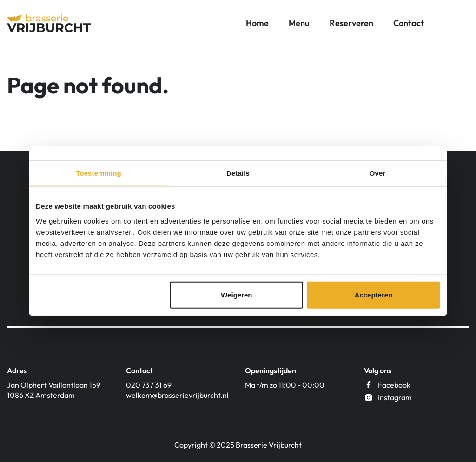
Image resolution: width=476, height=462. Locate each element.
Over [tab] (378, 173)
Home (257, 23)
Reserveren (351, 23)
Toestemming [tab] (99, 173)
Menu (299, 23)
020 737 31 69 (149, 385)
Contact (409, 23)
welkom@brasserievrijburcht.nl (177, 395)
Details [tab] (238, 173)
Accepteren (374, 294)
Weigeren (236, 294)
